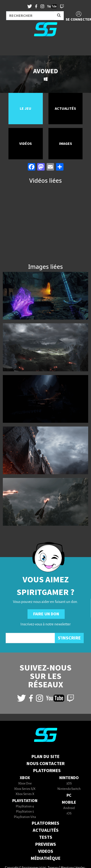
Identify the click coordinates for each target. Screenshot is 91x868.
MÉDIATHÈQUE (46, 858)
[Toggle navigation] (10, 48)
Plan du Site (45, 757)
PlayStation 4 (25, 807)
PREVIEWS (46, 844)
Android (69, 808)
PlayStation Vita (25, 817)
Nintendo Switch (69, 789)
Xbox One (25, 784)
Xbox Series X (25, 794)
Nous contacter (46, 764)
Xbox (25, 778)
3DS (69, 784)
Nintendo (69, 778)
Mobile (69, 802)
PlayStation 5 (25, 812)
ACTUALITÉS (46, 830)
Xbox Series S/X (25, 789)
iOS (69, 814)
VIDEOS (46, 851)
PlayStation (25, 801)
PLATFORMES (45, 823)
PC (69, 795)
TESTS (46, 837)
